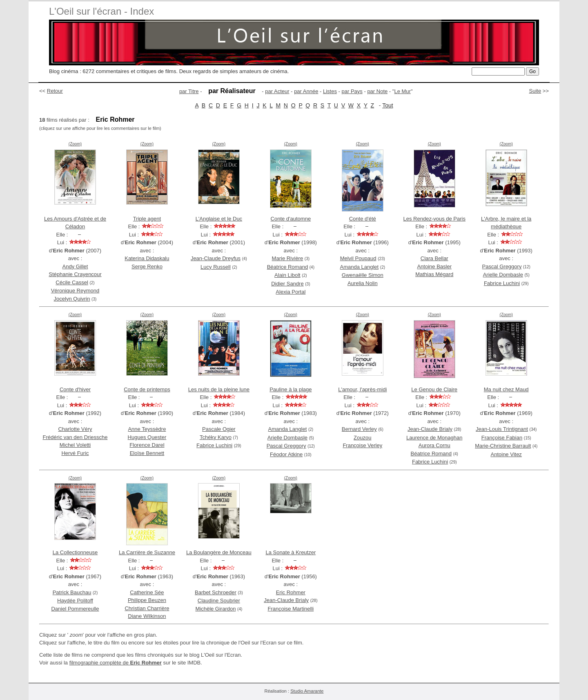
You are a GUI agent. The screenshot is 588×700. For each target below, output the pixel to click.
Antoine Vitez (506, 454)
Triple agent (147, 219)
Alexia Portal (291, 292)
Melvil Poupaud (358, 258)
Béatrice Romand (287, 267)
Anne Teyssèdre (147, 429)
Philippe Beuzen (147, 600)
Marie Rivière (288, 258)
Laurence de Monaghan (434, 438)
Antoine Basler (434, 266)
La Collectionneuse (75, 552)
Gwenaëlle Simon (363, 275)
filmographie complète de (116, 663)
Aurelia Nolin (363, 283)
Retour (55, 91)
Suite (535, 91)
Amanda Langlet (360, 267)
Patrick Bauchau (72, 592)
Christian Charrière (147, 608)
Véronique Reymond (75, 291)
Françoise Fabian (502, 438)
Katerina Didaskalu (147, 258)
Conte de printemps (147, 389)
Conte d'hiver (75, 389)
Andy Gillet (75, 266)
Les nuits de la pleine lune (219, 389)
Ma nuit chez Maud (506, 389)
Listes (330, 91)
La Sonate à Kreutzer (291, 552)
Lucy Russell (216, 267)
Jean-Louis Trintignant (502, 429)
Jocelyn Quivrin (72, 299)
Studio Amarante (307, 691)
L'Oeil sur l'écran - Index (101, 11)
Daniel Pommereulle (75, 609)
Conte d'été (363, 219)
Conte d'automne (291, 219)
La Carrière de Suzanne (147, 552)
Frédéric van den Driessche (75, 437)
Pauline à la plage (291, 389)
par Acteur (277, 91)
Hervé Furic (75, 453)
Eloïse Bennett (147, 453)
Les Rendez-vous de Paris (434, 219)
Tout (388, 105)
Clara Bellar (434, 258)
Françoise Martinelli (291, 609)
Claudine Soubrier (219, 601)
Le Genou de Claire (434, 389)
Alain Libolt (287, 275)
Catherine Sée (147, 592)
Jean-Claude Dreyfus (216, 258)
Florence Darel (147, 445)
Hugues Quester (147, 437)
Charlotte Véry (75, 429)
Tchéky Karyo (216, 437)
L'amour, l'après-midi (362, 389)
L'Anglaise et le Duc (219, 219)
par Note (377, 91)
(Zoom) (75, 144)
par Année (306, 91)
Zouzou (362, 438)
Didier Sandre (287, 284)
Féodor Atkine (286, 454)
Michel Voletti (75, 445)
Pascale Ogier (219, 429)
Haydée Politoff (75, 601)
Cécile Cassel (72, 282)
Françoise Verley (362, 445)
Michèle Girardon (215, 609)
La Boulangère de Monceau (219, 552)
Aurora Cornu (434, 445)
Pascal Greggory (502, 266)
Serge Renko (147, 266)
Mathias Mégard (434, 274)
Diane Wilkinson (147, 616)
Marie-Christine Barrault (503, 446)
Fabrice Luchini (502, 283)
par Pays (352, 91)
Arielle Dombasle (503, 275)
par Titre (189, 91)
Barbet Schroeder (216, 592)
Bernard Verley (359, 429)
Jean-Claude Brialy (430, 429)
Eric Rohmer (291, 592)
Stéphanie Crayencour (75, 274)
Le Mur (402, 91)
